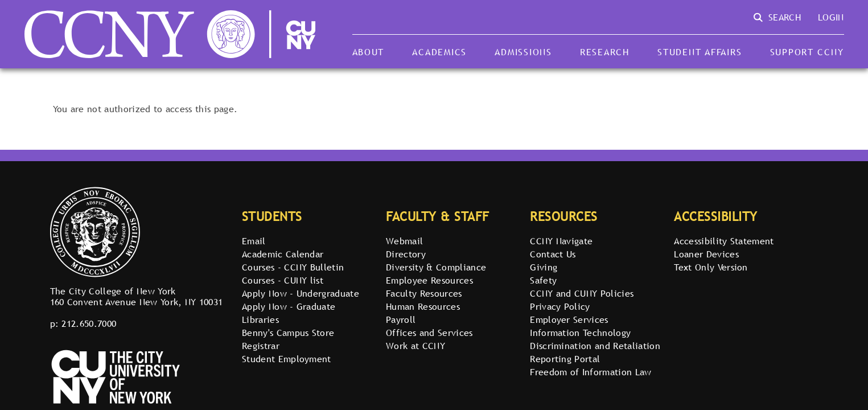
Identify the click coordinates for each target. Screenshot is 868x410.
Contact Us (553, 254)
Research (605, 52)
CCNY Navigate (561, 241)
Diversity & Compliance (436, 267)
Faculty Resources (424, 293)
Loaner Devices (706, 254)
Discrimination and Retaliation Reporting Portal (595, 352)
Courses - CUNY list (283, 280)
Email (254, 241)
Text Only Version (711, 267)
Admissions (523, 52)
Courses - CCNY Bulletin (293, 267)
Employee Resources (429, 280)
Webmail (404, 241)
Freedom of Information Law (591, 372)
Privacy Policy (560, 306)
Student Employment (287, 359)
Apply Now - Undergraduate (301, 293)
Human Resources (423, 306)
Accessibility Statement (724, 241)
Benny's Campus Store (288, 333)
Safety (543, 280)
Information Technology (580, 333)
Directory (406, 254)
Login (831, 17)
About (369, 52)
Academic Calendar (283, 254)
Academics (439, 52)
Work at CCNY (416, 346)
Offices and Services (429, 333)
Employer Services (569, 319)
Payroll (401, 319)
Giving (544, 267)
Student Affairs (700, 52)
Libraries (260, 319)
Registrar (261, 346)
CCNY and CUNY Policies (582, 293)
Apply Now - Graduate (289, 306)
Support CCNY (807, 52)
